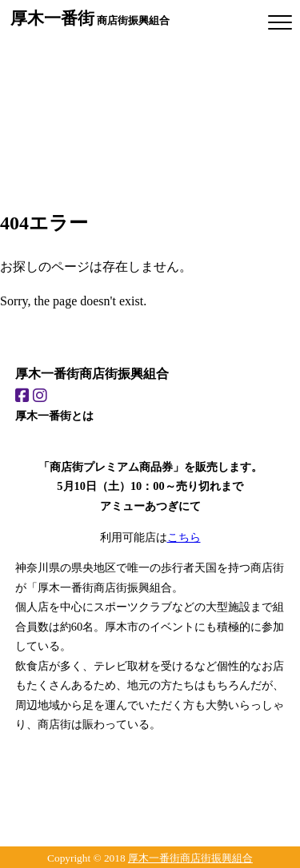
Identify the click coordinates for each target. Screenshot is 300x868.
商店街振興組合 (90, 18)
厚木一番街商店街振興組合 (190, 858)
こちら (184, 537)
